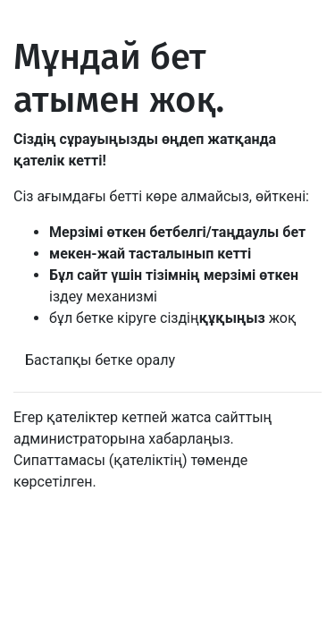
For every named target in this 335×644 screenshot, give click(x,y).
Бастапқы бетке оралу (100, 360)
